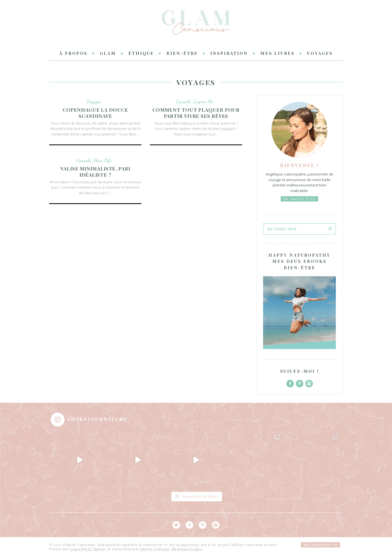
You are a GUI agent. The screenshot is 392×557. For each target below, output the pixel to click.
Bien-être (182, 53)
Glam (108, 53)
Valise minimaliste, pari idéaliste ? (95, 172)
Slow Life (102, 160)
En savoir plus (299, 199)
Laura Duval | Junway (88, 549)
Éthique (141, 53)
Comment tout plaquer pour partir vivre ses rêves (196, 113)
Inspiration (229, 53)
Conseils (183, 101)
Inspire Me (203, 101)
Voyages (320, 53)
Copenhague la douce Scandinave (95, 113)
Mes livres (278, 53)
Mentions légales (187, 549)
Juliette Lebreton (155, 549)
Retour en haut (320, 545)
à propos (73, 53)
